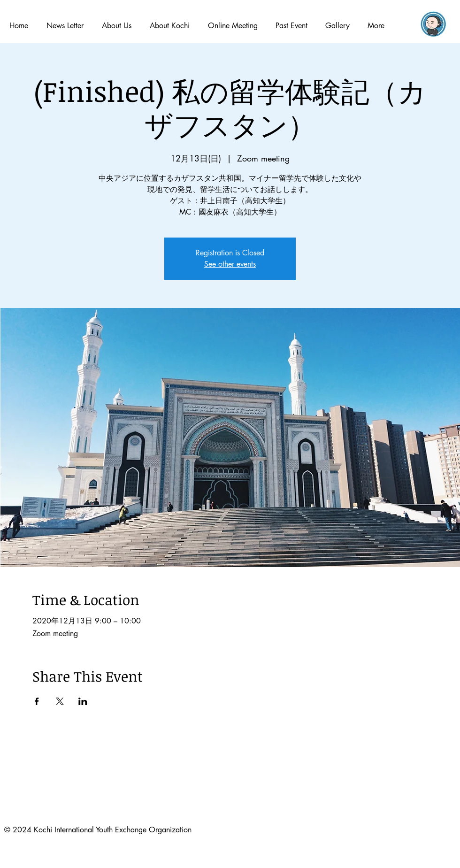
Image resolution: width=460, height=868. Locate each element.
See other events (230, 264)
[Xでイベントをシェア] (60, 701)
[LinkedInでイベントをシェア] (83, 701)
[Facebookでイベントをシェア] (37, 701)
